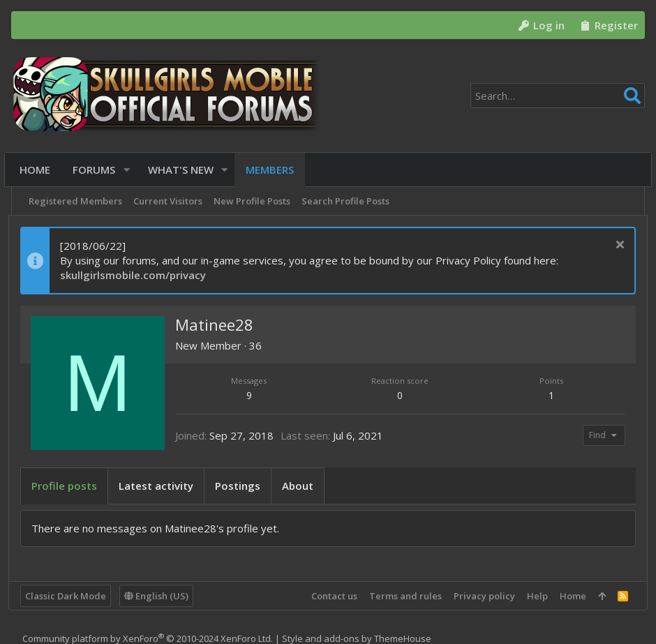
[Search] (558, 96)
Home (570, 596)
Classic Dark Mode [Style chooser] (68, 596)
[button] (130, 170)
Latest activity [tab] (159, 486)
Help (535, 596)
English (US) (159, 596)
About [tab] (300, 486)
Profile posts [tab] (67, 486)
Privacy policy (482, 596)
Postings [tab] (240, 486)
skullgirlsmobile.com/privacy (136, 275)
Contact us (331, 596)
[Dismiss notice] (615, 246)
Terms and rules (403, 596)
